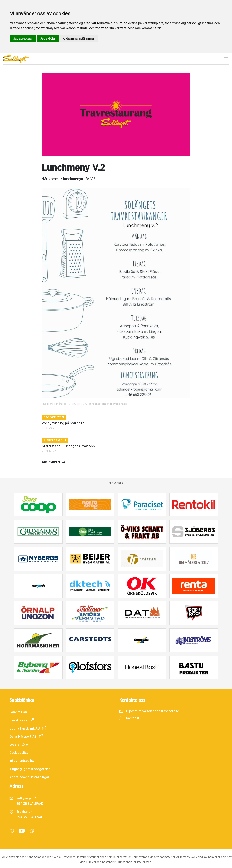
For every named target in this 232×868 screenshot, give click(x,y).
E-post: (149, 711)
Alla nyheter (54, 463)
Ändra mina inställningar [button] (79, 39)
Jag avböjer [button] (48, 39)
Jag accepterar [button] (23, 39)
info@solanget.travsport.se (108, 404)
